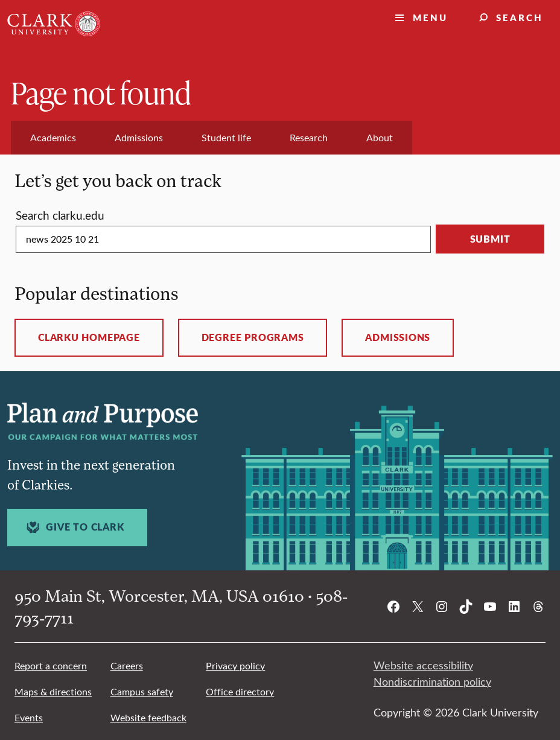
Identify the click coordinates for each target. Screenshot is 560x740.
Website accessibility (423, 665)
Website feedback (148, 717)
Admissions (398, 337)
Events (29, 717)
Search (520, 17)
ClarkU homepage (89, 337)
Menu (430, 17)
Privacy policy (235, 665)
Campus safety (142, 691)
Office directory (240, 691)
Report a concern (51, 665)
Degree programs (253, 337)
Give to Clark (74, 527)
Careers (127, 665)
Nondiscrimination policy (432, 681)
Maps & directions (53, 691)
